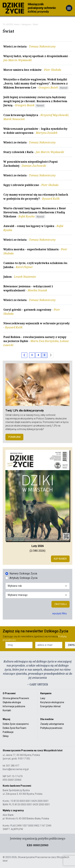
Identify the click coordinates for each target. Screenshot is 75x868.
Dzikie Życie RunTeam (14, 728)
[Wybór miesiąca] (37, 595)
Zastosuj (61, 604)
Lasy (43, 698)
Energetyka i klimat (50, 706)
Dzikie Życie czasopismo (16, 724)
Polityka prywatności (51, 728)
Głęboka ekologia (12, 702)
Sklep (6, 736)
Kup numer (60, 559)
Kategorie (26, 24)
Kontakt (7, 710)
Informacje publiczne (14, 706)
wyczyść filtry (60, 613)
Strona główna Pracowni (16, 698)
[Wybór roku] (37, 586)
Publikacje (8, 732)
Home (17, 24)
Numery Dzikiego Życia (23, 574)
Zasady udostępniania (52, 724)
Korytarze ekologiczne (52, 702)
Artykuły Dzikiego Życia (23, 578)
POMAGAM (14, 437)
